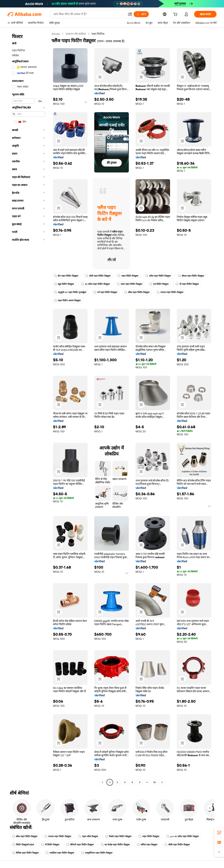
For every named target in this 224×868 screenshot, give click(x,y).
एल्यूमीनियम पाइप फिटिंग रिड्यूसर (97, 853)
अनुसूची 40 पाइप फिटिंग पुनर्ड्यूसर (70, 292)
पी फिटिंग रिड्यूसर (50, 845)
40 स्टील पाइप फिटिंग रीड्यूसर (95, 284)
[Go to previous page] (102, 782)
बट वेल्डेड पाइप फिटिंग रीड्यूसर (115, 845)
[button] (130, 14)
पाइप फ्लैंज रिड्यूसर (88, 836)
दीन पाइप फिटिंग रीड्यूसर (66, 276)
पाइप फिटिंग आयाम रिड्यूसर (67, 301)
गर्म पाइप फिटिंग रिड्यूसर (105, 292)
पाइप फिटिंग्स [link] (98, 34)
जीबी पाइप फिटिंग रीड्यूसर (177, 845)
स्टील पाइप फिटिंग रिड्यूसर (158, 276)
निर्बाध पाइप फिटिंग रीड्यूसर (118, 836)
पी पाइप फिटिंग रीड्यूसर (187, 284)
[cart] (176, 15)
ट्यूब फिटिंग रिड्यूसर (64, 284)
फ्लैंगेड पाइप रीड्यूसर (147, 845)
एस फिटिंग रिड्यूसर (159, 284)
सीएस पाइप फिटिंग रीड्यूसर (191, 276)
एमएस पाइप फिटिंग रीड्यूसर (170, 292)
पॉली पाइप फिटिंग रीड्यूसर (98, 276)
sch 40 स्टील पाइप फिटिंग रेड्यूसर (183, 836)
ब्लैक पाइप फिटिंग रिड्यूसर (137, 292)
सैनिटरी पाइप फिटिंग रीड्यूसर (80, 845)
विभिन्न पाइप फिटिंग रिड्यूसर (25, 853)
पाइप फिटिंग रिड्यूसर (128, 276)
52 (155, 782)
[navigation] (28, 409)
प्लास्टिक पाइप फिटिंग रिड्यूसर (60, 853)
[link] (219, 833)
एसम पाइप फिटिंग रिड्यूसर (130, 284)
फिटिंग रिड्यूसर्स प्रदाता (23, 845)
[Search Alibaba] (89, 14)
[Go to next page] (162, 782)
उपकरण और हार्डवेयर (76, 34)
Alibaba (56, 34)
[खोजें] (141, 14)
